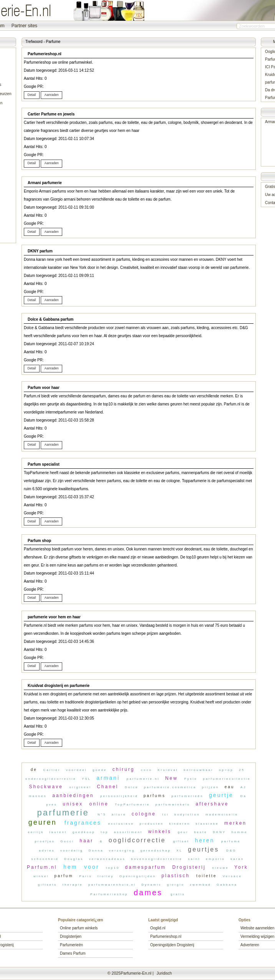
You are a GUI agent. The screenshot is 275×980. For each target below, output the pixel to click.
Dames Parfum (73, 953)
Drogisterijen (71, 936)
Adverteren (250, 945)
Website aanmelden (257, 928)
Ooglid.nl (158, 928)
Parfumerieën (71, 945)
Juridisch (164, 973)
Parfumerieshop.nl (166, 936)
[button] (32, 95)
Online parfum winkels (79, 928)
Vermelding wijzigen (257, 936)
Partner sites (24, 26)
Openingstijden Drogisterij (172, 945)
